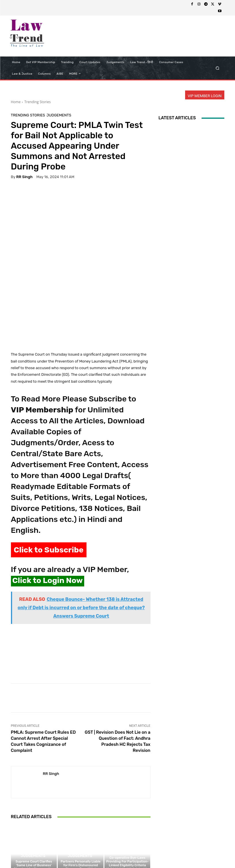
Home (16, 102)
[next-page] (24, 830)
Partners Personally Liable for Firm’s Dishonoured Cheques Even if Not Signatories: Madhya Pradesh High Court (80, 808)
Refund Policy (130, 853)
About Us (52, 853)
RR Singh (24, 177)
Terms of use (103, 853)
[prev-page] (15, 830)
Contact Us (155, 853)
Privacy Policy (76, 853)
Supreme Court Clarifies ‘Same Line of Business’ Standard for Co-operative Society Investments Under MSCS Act (34, 808)
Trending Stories (37, 102)
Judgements (59, 115)
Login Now (177, 853)
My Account (201, 853)
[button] (217, 68)
